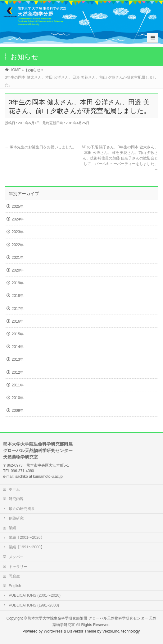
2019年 (18, 283)
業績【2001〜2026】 (27, 537)
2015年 (18, 334)
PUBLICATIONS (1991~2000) (34, 605)
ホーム (14, 489)
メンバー (16, 557)
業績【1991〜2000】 (27, 547)
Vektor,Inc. (111, 631)
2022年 (18, 245)
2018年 (18, 296)
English (15, 586)
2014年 (18, 347)
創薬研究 (16, 518)
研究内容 (16, 499)
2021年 (18, 258)
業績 (12, 528)
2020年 (18, 270)
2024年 (18, 219)
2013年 (18, 359)
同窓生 (14, 576)
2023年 (18, 232)
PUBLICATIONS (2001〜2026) (35, 595)
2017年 (18, 309)
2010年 (18, 398)
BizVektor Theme (82, 631)
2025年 (18, 207)
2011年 (18, 385)
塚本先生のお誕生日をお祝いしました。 (41, 147)
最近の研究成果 (22, 509)
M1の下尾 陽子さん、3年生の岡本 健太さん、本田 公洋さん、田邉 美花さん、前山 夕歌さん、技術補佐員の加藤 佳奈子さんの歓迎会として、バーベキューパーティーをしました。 (120, 158)
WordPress (53, 631)
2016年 (18, 321)
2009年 (18, 411)
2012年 (18, 372)
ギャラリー (18, 567)
